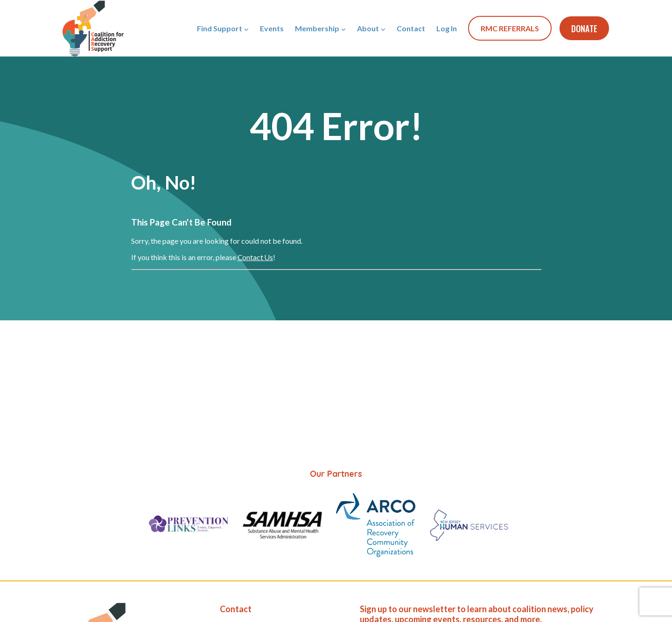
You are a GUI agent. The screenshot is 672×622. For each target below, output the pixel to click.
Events (272, 28)
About (368, 28)
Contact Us (255, 257)
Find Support (220, 28)
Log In (447, 28)
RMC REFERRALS (510, 28)
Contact (411, 28)
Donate (584, 28)
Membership (317, 28)
